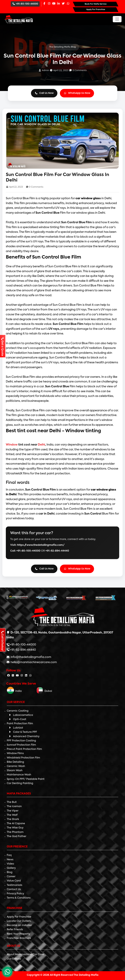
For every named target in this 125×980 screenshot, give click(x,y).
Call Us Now (44, 93)
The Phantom (15, 832)
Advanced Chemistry (24, 737)
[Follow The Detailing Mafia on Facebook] (8, 676)
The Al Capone (16, 824)
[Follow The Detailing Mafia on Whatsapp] (31, 676)
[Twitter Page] (63, 4)
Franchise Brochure (19, 938)
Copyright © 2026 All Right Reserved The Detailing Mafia (63, 975)
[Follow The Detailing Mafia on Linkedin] (26, 676)
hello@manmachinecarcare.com (33, 662)
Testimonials (14, 885)
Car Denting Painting (20, 783)
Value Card (14, 881)
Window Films (15, 753)
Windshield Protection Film (23, 758)
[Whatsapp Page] (68, 4)
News (10, 860)
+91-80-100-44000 (25, 4)
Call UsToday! (2, 641)
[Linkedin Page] (58, 4)
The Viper (13, 811)
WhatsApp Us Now (77, 93)
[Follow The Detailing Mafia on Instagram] (22, 676)
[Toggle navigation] (117, 19)
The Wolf (12, 815)
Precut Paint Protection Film (24, 749)
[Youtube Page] (54, 4)
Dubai (44, 691)
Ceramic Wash (16, 766)
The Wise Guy (15, 828)
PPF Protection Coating (21, 741)
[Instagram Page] (49, 4)
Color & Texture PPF (23, 732)
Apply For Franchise (19, 917)
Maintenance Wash (19, 775)
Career (11, 877)
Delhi (41, 445)
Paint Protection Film (20, 724)
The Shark (13, 819)
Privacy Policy (15, 894)
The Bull (12, 802)
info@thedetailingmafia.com (31, 657)
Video (10, 864)
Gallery (11, 868)
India (14, 691)
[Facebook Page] (44, 4)
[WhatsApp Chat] (7, 972)
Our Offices (14, 959)
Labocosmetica (21, 715)
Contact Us (14, 889)
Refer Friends (15, 930)
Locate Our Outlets (19, 921)
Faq (9, 855)
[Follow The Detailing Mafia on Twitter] (13, 676)
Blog (10, 872)
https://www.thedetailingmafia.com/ (41, 545)
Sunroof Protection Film (21, 745)
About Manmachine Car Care (25, 955)
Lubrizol (16, 728)
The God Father (17, 836)
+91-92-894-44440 (57, 551)
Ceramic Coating (18, 711)
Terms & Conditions (19, 898)
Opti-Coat (17, 719)
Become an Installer (19, 925)
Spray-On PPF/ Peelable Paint (26, 779)
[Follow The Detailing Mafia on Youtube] (17, 676)
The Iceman (14, 806)
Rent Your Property (18, 934)
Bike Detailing (15, 762)
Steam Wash (15, 771)
